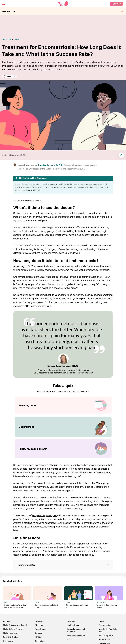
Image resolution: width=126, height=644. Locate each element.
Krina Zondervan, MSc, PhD (50, 169)
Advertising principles (76, 640)
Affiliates (39, 641)
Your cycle (7, 43)
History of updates (63, 569)
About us (39, 629)
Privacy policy (105, 629)
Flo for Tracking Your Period (15, 629)
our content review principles (28, 195)
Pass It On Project (11, 641)
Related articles (12, 586)
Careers (38, 637)
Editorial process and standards (76, 635)
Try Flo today (112, 6)
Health (17, 43)
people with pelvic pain (44, 520)
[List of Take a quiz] (63, 432)
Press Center (40, 633)
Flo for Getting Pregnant (13, 633)
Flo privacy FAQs (106, 640)
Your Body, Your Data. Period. (108, 635)
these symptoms (52, 303)
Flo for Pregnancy (11, 637)
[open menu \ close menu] (6, 6)
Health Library (73, 629)
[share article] (121, 160)
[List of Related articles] (63, 603)
